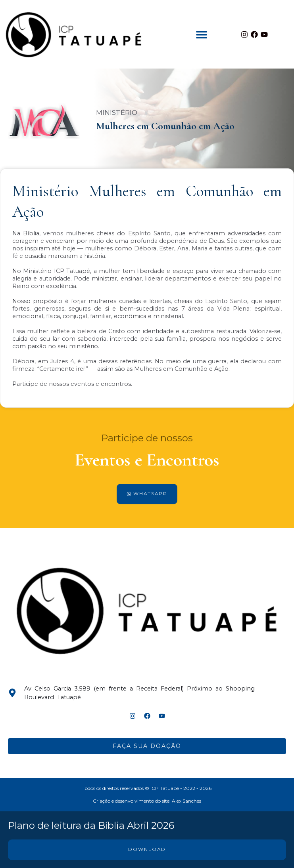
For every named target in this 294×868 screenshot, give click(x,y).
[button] (202, 34)
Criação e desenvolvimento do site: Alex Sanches (147, 801)
